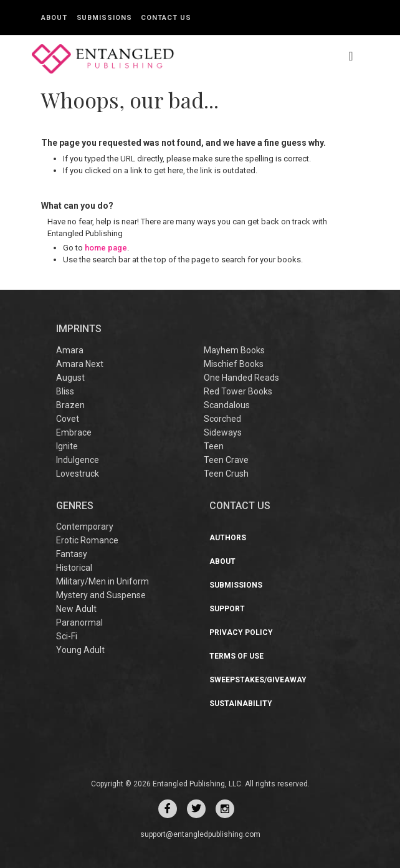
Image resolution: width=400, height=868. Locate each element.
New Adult (76, 609)
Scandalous (227, 405)
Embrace (74, 432)
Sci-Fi (67, 636)
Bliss (65, 391)
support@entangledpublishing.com (200, 834)
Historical (74, 568)
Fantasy (72, 554)
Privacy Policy (241, 632)
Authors (228, 538)
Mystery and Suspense (101, 595)
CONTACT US (240, 506)
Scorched (222, 419)
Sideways (223, 432)
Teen (214, 446)
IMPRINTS (79, 329)
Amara (70, 350)
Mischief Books (234, 364)
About (54, 18)
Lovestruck (78, 474)
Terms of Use (236, 656)
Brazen (70, 405)
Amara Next (80, 364)
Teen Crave (226, 460)
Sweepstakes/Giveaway (258, 680)
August (70, 378)
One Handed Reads (241, 378)
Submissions (104, 18)
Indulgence (78, 460)
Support (227, 609)
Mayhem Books (234, 350)
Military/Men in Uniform (102, 581)
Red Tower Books (238, 391)
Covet (68, 419)
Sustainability (241, 703)
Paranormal (79, 622)
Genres (75, 506)
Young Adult (80, 650)
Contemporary (85, 527)
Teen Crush (226, 474)
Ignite (67, 446)
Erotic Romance (87, 540)
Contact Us (166, 18)
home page (106, 248)
